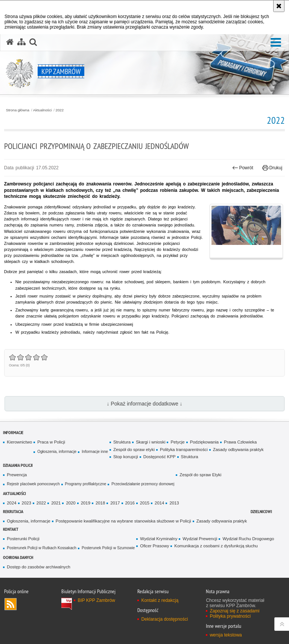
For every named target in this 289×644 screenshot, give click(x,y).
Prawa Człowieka (240, 442)
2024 (11, 503)
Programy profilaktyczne (86, 484)
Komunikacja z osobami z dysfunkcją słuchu (216, 546)
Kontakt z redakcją (160, 600)
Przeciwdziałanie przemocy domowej (143, 484)
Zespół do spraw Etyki (200, 475)
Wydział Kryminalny (159, 539)
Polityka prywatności (230, 616)
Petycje (177, 442)
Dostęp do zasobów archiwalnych (39, 567)
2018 (100, 503)
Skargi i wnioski (151, 442)
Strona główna (18, 110)
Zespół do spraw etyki (134, 450)
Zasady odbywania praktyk (238, 450)
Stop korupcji (126, 457)
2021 (56, 503)
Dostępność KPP (160, 457)
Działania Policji (18, 465)
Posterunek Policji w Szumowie (108, 548)
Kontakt (11, 529)
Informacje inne (95, 452)
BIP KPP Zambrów (96, 600)
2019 (86, 503)
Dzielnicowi (261, 511)
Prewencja (17, 475)
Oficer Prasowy (154, 546)
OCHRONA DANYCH (18, 557)
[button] (276, 43)
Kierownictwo (19, 442)
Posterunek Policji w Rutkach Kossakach (42, 548)
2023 (27, 503)
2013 (174, 503)
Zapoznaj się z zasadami (234, 611)
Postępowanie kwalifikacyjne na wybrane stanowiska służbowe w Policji (123, 521)
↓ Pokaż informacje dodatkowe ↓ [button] (144, 404)
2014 (159, 503)
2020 (71, 503)
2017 (115, 503)
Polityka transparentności (184, 450)
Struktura (122, 442)
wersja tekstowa (226, 635)
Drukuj (272, 168)
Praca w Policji (51, 442)
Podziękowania (204, 442)
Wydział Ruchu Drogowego (248, 539)
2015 (145, 503)
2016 (130, 503)
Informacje (13, 432)
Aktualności (43, 110)
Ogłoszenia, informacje (57, 452)
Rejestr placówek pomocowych (33, 484)
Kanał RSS (11, 604)
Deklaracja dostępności (164, 619)
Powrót (243, 168)
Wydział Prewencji (200, 539)
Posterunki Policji (23, 539)
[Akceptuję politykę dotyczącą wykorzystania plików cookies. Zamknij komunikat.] (279, 6)
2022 (60, 110)
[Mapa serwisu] (21, 42)
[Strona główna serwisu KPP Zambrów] (10, 42)
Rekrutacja (13, 511)
